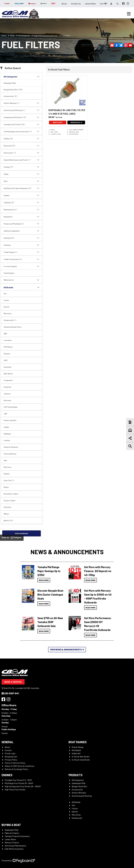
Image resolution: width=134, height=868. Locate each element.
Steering (22, 245)
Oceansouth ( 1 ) (10, 320)
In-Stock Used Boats (81, 760)
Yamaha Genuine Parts (13, 327)
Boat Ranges (78, 742)
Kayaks (22, 195)
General (8, 742)
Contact (8, 750)
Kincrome (7, 400)
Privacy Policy (11, 760)
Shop (12, 36)
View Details (76, 122)
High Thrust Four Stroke (15, 789)
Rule (5, 460)
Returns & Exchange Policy (16, 769)
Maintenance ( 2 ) (22, 210)
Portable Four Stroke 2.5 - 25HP (18, 780)
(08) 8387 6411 (10, 693)
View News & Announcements (67, 650)
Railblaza (7, 434)
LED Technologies (11, 407)
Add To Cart (58, 122)
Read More (44, 580)
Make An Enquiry (12, 833)
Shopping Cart (11, 756)
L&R (5, 414)
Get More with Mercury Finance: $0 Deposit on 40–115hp (98, 571)
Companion (8, 380)
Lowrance (8, 340)
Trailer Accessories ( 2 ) (22, 259)
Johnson (7, 394)
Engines (7, 775)
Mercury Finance (12, 842)
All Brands (22, 287)
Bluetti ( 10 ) (8, 520)
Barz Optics (8, 374)
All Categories (24, 36)
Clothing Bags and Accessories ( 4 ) (22, 132)
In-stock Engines (22, 266)
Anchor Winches (79, 793)
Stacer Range (78, 747)
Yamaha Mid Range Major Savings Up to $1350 (49, 571)
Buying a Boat (11, 825)
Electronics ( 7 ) (22, 153)
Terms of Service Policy (15, 763)
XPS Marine (8, 347)
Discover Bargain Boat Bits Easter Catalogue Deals (50, 595)
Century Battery (10, 454)
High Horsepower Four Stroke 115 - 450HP (23, 786)
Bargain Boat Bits (79, 786)
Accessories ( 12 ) (10, 96)
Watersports (22, 280)
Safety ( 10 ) (22, 139)
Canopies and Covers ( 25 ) (22, 124)
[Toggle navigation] (129, 14)
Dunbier (7, 474)
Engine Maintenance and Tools (46, 36)
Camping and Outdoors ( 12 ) (22, 117)
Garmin (6, 307)
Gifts (22, 181)
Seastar (7, 354)
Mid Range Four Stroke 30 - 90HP (19, 783)
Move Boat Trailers (11, 494)
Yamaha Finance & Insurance (17, 836)
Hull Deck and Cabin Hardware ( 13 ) (22, 188)
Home (4, 36)
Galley (22, 174)
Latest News (90, 4)
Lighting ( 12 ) (22, 203)
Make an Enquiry (22, 533)
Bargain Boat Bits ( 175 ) (13, 90)
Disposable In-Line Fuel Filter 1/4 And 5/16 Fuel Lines (67, 112)
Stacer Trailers (10, 500)
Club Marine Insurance (14, 849)
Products (76, 775)
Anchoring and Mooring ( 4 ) (22, 110)
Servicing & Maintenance (15, 846)
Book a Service (13, 682)
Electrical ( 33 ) (22, 146)
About (64, 4)
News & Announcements (67, 552)
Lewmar (7, 440)
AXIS (6, 360)
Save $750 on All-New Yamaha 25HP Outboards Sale (50, 622)
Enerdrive (7, 507)
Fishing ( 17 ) (22, 167)
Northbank (76, 750)
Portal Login (10, 753)
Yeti (5, 294)
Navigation (22, 217)
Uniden (6, 427)
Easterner (8, 367)
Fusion (6, 300)
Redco (6, 487)
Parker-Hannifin (10, 420)
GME (5, 334)
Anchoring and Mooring (82, 796)
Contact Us (76, 4)
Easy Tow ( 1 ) (9, 480)
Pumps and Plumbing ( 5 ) (22, 224)
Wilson (6, 514)
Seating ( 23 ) (22, 238)
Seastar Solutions (11, 447)
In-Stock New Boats (81, 756)
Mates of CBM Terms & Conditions (19, 766)
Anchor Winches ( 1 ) (22, 103)
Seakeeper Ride (10, 83)
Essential (7, 387)
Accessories (77, 789)
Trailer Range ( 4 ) (22, 252)
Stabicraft (76, 753)
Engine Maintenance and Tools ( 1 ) (22, 160)
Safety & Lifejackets (22, 231)
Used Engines (9, 273)
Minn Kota (8, 313)
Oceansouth (77, 818)
